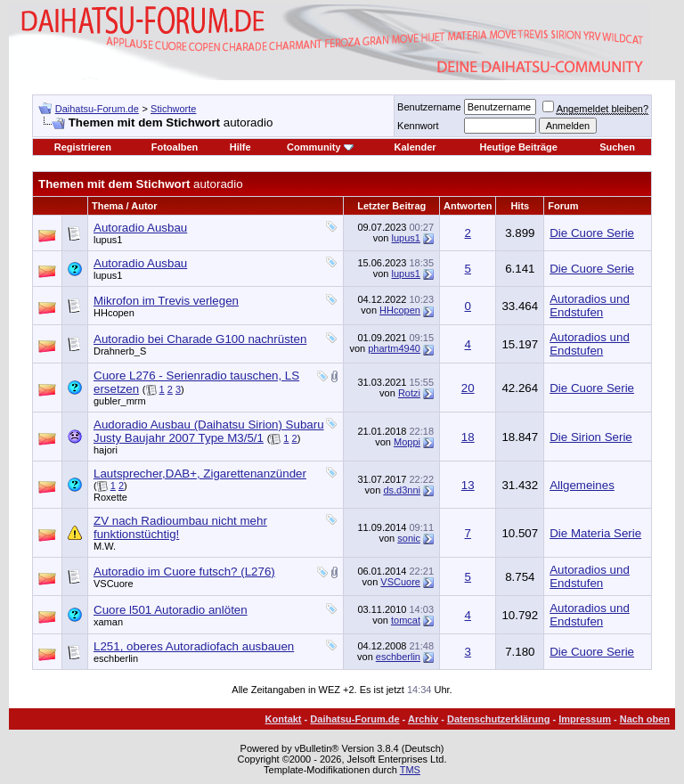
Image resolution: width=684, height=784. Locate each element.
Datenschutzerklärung (499, 719)
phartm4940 (394, 348)
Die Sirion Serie (591, 437)
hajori (106, 450)
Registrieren (83, 147)
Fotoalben (175, 147)
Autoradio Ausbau (140, 228)
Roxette (110, 497)
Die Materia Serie (595, 533)
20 (468, 388)
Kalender (415, 147)
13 (468, 485)
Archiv (423, 719)
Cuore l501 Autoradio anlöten (171, 610)
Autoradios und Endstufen (590, 306)
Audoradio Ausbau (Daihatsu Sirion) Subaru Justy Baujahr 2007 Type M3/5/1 (209, 431)
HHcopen (114, 313)
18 (468, 437)
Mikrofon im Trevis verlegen (166, 301)
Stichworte (173, 109)
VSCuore (114, 584)
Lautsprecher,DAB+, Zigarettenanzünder (200, 474)
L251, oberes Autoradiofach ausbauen (194, 646)
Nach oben (645, 719)
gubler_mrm (120, 401)
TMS (410, 770)
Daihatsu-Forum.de (97, 109)
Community (320, 147)
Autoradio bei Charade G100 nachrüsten (200, 339)
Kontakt (284, 719)
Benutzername (429, 107)
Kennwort (418, 126)
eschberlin (116, 658)
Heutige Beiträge (519, 147)
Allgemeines (582, 485)
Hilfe (240, 147)
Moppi (407, 442)
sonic (409, 538)
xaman (108, 622)
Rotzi (409, 393)
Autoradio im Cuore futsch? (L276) (184, 572)
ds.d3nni (402, 490)
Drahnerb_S (120, 351)
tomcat (406, 620)
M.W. (105, 546)
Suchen (617, 147)
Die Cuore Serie (592, 233)
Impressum (585, 719)
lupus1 (108, 240)
